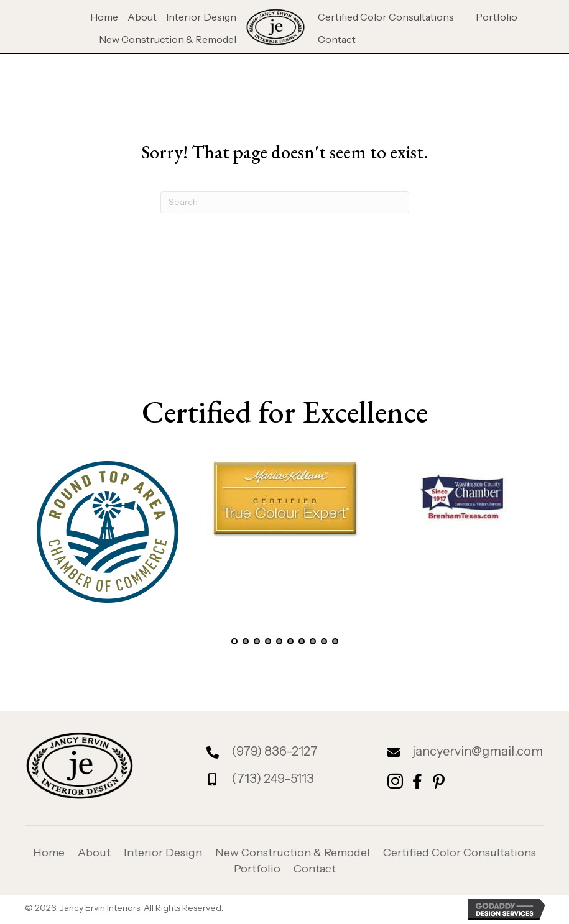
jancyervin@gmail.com (478, 751)
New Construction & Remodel (293, 853)
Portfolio (257, 869)
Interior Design (163, 853)
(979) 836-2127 (275, 751)
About (94, 853)
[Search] (285, 202)
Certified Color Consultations (460, 853)
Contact (315, 869)
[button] (234, 641)
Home (49, 853)
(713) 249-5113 (273, 779)
